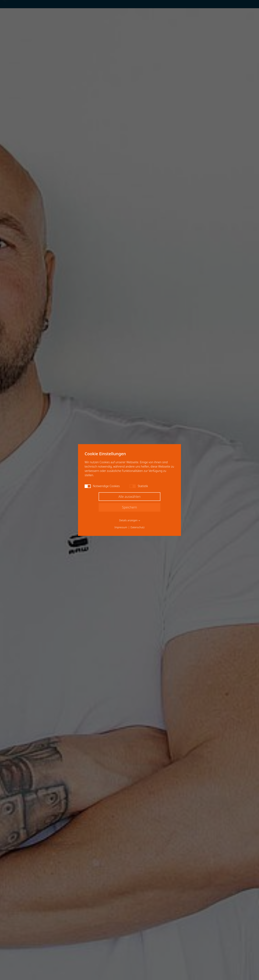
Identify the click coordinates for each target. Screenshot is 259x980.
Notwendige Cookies (102, 486)
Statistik (139, 486)
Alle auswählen (129, 497)
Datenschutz (138, 527)
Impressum (121, 527)
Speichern (130, 507)
